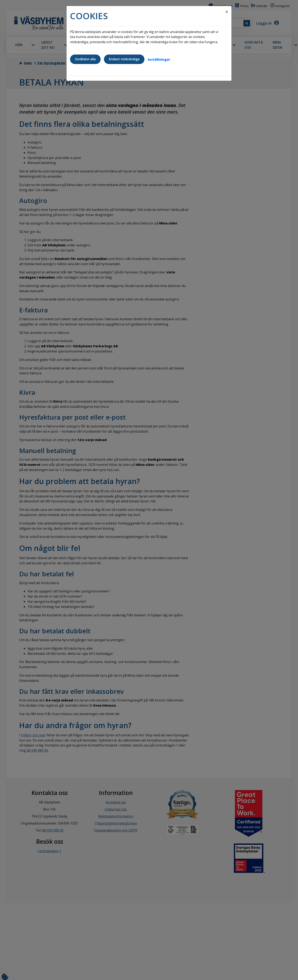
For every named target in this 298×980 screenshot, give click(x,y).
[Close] (227, 12)
